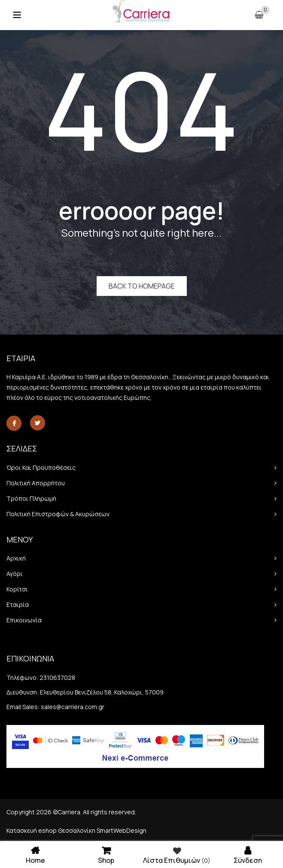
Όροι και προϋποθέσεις (41, 468)
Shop (106, 854)
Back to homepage (142, 286)
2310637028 (57, 678)
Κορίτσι (17, 589)
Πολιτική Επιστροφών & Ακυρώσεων (58, 514)
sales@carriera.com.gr (73, 707)
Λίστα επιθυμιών (177, 855)
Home (35, 854)
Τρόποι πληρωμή (31, 498)
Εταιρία (18, 605)
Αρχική (16, 558)
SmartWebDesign (122, 830)
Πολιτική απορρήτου (36, 483)
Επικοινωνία (24, 620)
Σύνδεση (248, 854)
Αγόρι (15, 574)
